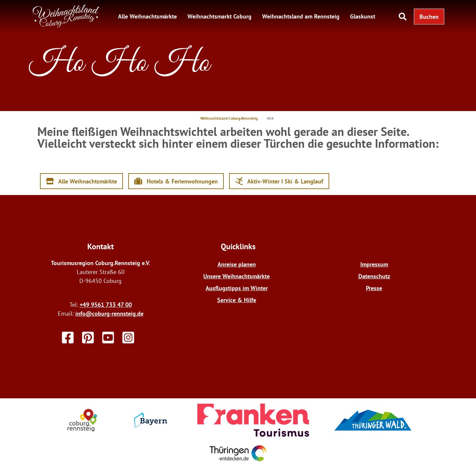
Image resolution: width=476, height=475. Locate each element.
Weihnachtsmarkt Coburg (219, 16)
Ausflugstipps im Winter (237, 288)
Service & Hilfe (237, 300)
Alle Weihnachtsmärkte (147, 16)
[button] (429, 17)
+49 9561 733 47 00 (106, 305)
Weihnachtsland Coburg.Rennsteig (229, 118)
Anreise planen (237, 264)
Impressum (374, 264)
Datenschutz (374, 276)
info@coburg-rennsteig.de (109, 314)
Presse (374, 288)
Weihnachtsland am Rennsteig (301, 16)
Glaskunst (363, 16)
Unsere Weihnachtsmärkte (237, 276)
